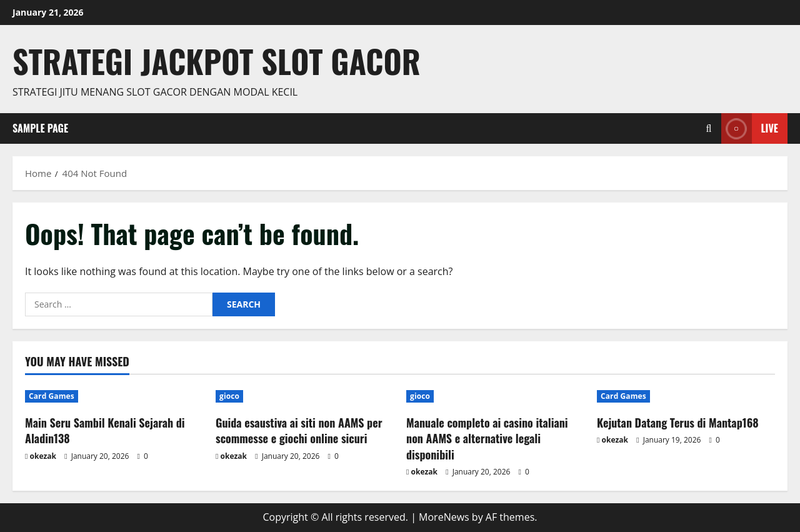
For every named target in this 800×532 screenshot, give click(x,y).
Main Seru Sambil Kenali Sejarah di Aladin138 (105, 430)
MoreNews (444, 517)
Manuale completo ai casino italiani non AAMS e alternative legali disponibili (487, 438)
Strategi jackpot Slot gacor (217, 61)
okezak (43, 456)
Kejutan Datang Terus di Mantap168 (678, 423)
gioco (229, 396)
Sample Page (40, 128)
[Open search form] (709, 128)
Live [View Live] (750, 128)
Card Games (52, 396)
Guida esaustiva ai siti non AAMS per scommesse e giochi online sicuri (299, 430)
